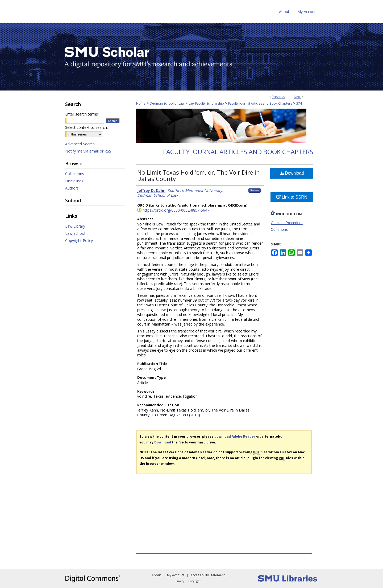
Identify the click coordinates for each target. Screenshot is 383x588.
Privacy (180, 581)
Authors (72, 188)
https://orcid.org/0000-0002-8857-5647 (176, 210)
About (156, 575)
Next (297, 97)
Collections (75, 174)
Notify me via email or (88, 151)
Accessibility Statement (208, 575)
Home (141, 103)
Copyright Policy (79, 240)
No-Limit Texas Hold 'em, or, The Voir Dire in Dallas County (199, 175)
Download (292, 173)
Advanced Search (80, 144)
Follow (255, 190)
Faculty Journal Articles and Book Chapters (260, 103)
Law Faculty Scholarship (206, 103)
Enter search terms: (82, 114)
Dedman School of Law (167, 103)
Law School (75, 233)
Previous (278, 97)
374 (299, 103)
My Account (176, 575)
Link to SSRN (292, 197)
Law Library (75, 226)
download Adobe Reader (235, 436)
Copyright (194, 581)
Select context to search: (86, 127)
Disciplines (74, 181)
